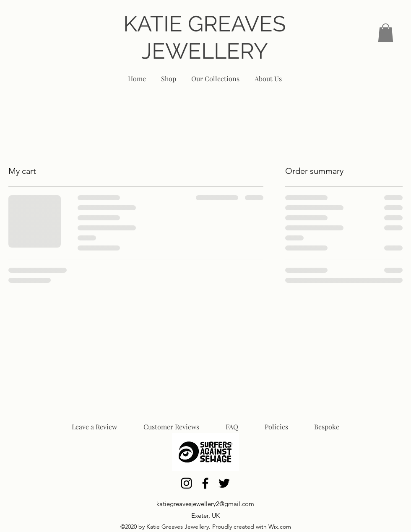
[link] (386, 33)
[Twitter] (224, 483)
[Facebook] (205, 483)
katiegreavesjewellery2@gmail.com (205, 504)
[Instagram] (186, 483)
